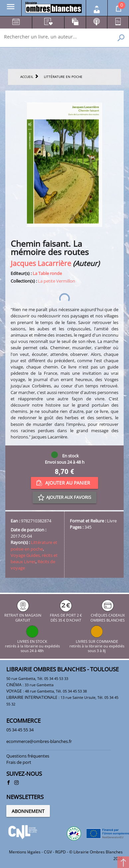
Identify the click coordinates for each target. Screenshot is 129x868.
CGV (48, 852)
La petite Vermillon (57, 281)
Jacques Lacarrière (41, 263)
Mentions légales (25, 852)
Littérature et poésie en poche (34, 545)
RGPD (61, 852)
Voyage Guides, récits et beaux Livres (34, 558)
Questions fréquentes (28, 756)
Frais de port (19, 762)
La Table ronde (47, 273)
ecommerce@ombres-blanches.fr (39, 741)
